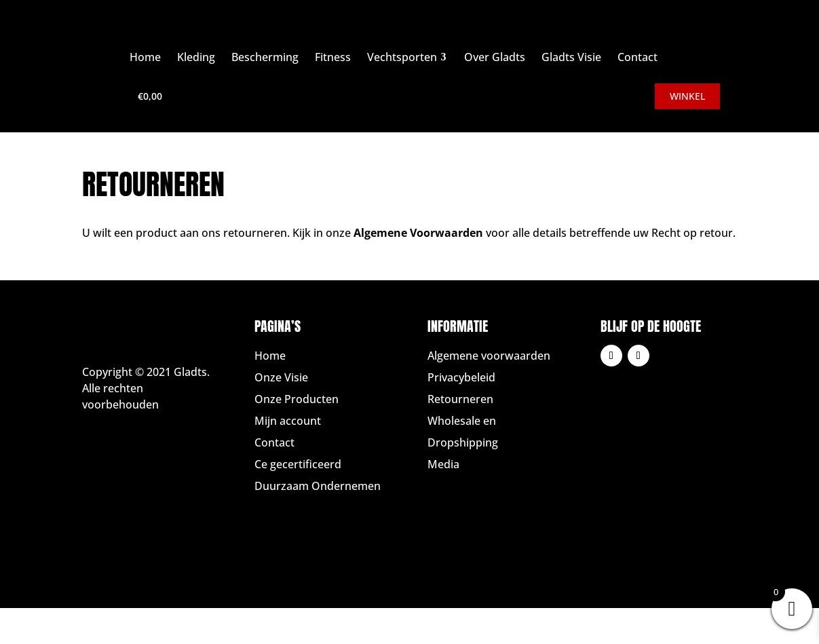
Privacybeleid (461, 377)
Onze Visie (281, 377)
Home (270, 356)
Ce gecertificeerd (298, 464)
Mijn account (288, 421)
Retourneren (460, 399)
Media (443, 464)
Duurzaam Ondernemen (318, 486)
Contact (274, 442)
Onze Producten (297, 399)
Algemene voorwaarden (489, 356)
